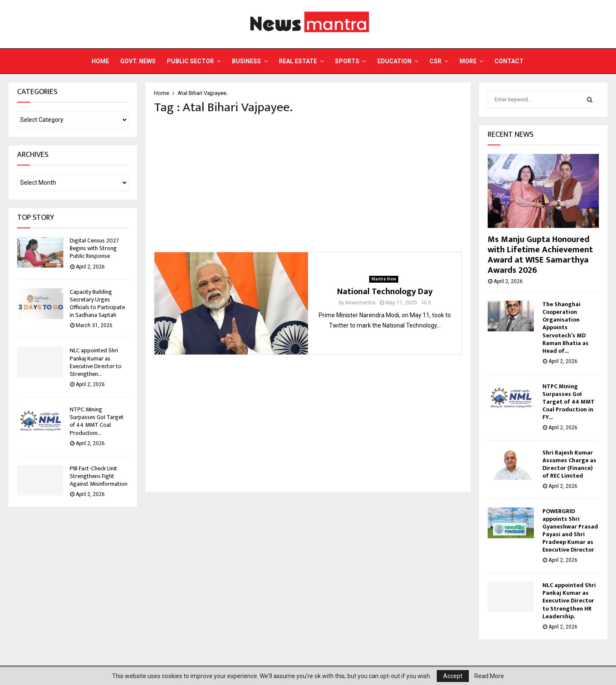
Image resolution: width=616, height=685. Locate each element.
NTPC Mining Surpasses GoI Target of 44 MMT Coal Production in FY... (569, 402)
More (468, 61)
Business (246, 61)
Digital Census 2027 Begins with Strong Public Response (94, 248)
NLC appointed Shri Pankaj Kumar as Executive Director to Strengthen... (96, 362)
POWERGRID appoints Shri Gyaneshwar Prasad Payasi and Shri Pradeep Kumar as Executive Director (570, 530)
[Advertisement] (308, 183)
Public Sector (190, 61)
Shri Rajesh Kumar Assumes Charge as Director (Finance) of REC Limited (569, 464)
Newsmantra (360, 303)
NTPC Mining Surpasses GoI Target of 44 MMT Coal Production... (97, 421)
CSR (435, 61)
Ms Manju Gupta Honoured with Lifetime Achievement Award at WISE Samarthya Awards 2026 (540, 255)
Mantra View (384, 279)
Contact (509, 61)
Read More (489, 676)
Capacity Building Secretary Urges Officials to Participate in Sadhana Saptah (97, 304)
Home (100, 61)
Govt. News (138, 61)
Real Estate (298, 61)
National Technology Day (385, 292)
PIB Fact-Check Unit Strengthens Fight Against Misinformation (99, 476)
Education (394, 61)
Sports (347, 61)
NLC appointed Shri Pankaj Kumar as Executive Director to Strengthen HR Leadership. (570, 601)
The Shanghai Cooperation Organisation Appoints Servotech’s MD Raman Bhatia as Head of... (566, 327)
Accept (453, 676)
